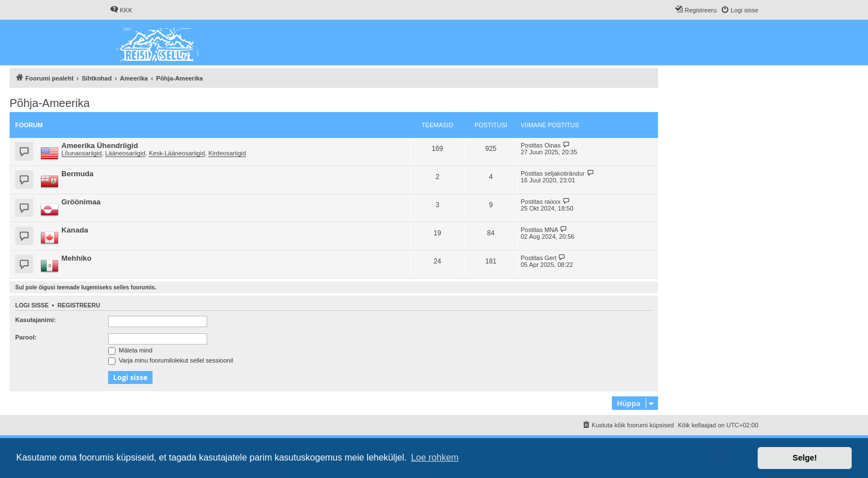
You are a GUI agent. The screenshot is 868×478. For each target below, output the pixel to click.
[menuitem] (121, 10)
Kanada (75, 230)
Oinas (552, 145)
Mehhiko (76, 258)
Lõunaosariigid (82, 153)
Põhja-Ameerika (50, 103)
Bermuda (77, 174)
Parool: (26, 337)
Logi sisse (32, 305)
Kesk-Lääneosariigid (177, 153)
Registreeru (79, 305)
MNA (551, 230)
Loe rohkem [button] (435, 457)
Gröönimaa (81, 202)
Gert (550, 258)
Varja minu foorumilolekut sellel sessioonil (171, 360)
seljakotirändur (565, 173)
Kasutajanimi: (35, 320)
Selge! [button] (805, 458)
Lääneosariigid (126, 153)
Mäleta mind (130, 350)
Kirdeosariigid (227, 153)
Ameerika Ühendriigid (100, 146)
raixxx (552, 202)
